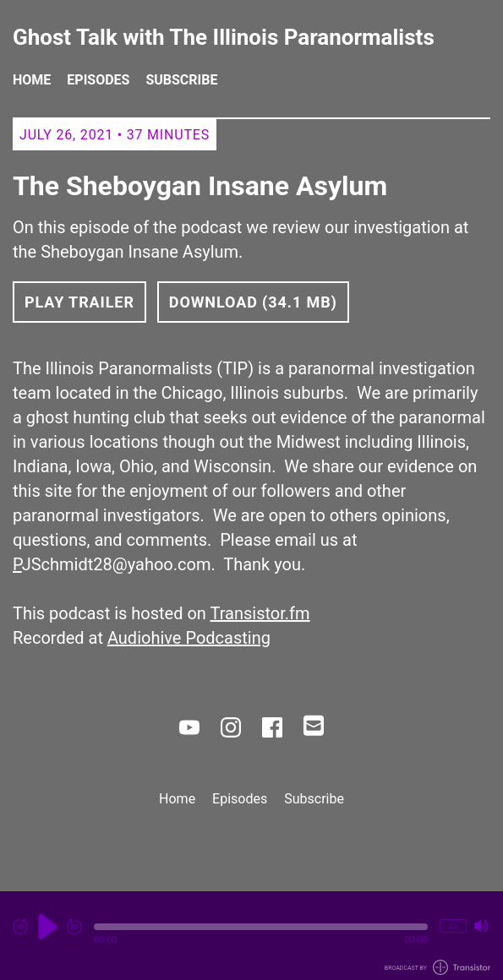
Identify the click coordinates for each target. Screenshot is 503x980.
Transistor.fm (260, 613)
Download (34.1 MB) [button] (253, 302)
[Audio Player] (251, 936)
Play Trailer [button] (79, 302)
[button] (261, 927)
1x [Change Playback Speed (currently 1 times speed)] (453, 926)
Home (32, 80)
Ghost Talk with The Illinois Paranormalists (224, 38)
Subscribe (181, 80)
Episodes (98, 80)
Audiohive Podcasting (189, 638)
